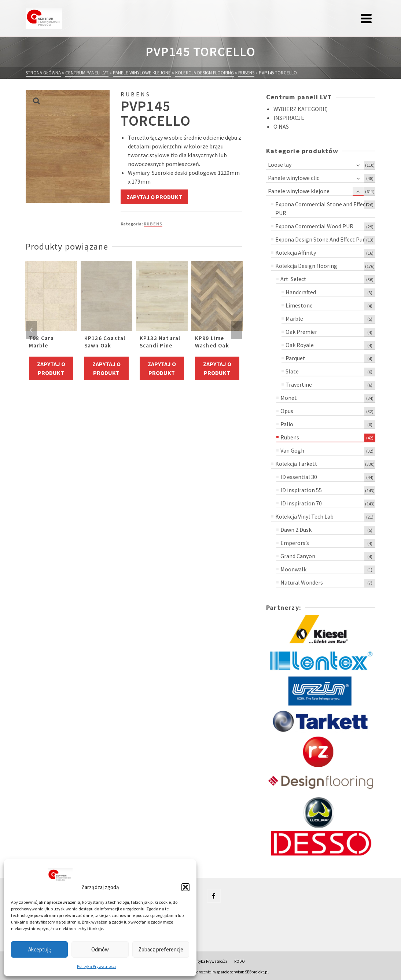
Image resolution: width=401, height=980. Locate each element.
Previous (32, 330)
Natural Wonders (302, 582)
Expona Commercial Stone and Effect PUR (322, 209)
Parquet (295, 358)
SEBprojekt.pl (257, 972)
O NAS (281, 126)
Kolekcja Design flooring (306, 266)
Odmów (100, 949)
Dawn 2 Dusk (296, 530)
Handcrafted (301, 292)
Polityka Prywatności (96, 966)
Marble (294, 318)
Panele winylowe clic (294, 178)
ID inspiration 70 (301, 503)
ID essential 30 (299, 477)
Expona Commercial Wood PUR (314, 226)
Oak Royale (300, 345)
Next (236, 330)
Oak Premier (301, 332)
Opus (287, 411)
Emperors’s (295, 543)
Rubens (153, 224)
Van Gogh (292, 450)
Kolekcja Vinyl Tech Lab (304, 516)
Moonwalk (293, 569)
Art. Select (293, 279)
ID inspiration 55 (301, 490)
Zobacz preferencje (161, 949)
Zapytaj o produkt (154, 197)
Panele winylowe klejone (299, 191)
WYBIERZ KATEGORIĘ (300, 109)
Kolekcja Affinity (296, 253)
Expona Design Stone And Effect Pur (320, 239)
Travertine (299, 384)
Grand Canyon (298, 556)
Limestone (299, 305)
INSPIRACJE (289, 118)
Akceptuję (40, 949)
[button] (185, 887)
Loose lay (280, 165)
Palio (287, 424)
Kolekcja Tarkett (296, 464)
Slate (292, 371)
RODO (240, 961)
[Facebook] (214, 896)
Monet (289, 398)
